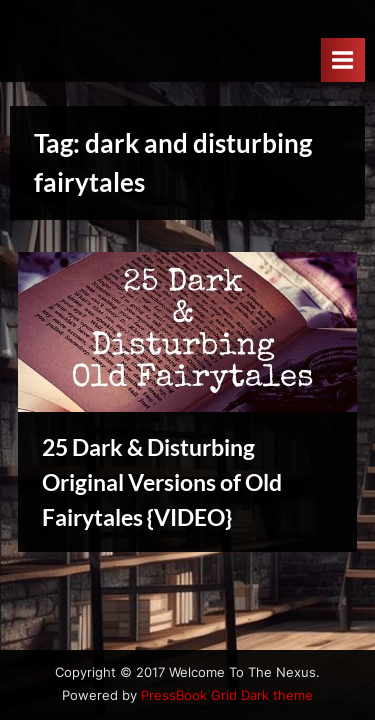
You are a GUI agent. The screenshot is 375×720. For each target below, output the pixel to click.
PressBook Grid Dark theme (227, 695)
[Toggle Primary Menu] (343, 59)
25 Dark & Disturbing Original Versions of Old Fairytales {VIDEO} (162, 482)
